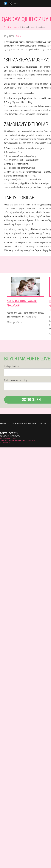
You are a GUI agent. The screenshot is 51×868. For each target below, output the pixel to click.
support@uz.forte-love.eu (10, 436)
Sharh (43, 423)
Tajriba (3, 423)
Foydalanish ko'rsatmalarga (23, 423)
